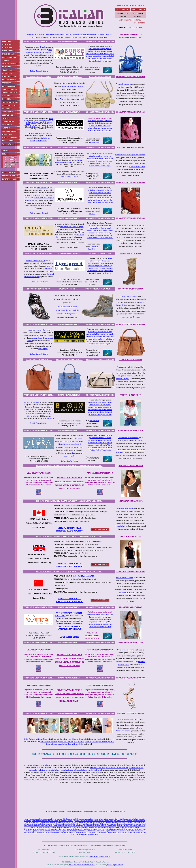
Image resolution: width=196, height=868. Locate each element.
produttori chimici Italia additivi (50, 833)
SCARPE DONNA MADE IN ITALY (69, 254)
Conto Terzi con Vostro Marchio (66, 99)
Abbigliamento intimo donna (64, 162)
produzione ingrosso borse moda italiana (100, 339)
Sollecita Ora (46, 138)
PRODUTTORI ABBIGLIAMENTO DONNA (131, 572)
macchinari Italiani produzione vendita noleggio (100, 826)
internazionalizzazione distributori (117, 768)
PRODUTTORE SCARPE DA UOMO (98, 289)
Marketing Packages (92, 636)
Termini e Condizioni (90, 811)
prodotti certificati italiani (137, 167)
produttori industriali (73, 739)
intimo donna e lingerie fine (92, 174)
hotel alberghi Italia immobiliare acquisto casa (84, 824)
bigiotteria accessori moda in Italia (100, 402)
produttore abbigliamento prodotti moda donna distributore (75, 819)
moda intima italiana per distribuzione (100, 159)
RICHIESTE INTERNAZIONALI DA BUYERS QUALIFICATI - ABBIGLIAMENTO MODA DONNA (69, 466)
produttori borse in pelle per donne (100, 198)
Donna (110, 258)
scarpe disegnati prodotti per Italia (67, 310)
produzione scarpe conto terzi (67, 307)
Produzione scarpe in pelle (128, 296)
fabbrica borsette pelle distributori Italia (100, 341)
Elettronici (71, 744)
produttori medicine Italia (90, 834)
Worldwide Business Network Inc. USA (82, 865)
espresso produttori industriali (122, 822)
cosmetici (95, 742)
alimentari (88, 742)
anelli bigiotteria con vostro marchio (100, 410)
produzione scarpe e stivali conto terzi (100, 268)
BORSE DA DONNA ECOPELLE (100, 77)
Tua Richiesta (94, 421)
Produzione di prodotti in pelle (127, 367)
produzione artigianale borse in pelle (100, 190)
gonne (49, 122)
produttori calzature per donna (67, 314)
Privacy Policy (104, 811)
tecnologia (79, 744)
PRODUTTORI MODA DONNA (131, 254)
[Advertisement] (85, 797)
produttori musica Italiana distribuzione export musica (57, 828)
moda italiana (63, 744)
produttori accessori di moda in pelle (100, 235)
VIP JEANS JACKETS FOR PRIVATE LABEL (87, 541)
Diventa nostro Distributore (67, 318)
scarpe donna (48, 269)
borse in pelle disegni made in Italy (100, 332)
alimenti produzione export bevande (99, 822)
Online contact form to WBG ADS (100, 627)
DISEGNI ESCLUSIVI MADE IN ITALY (69, 360)
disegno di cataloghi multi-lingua (100, 619)
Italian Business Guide (83, 35)
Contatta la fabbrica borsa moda (100, 61)
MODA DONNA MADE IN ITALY (69, 41)
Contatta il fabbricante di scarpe (100, 273)
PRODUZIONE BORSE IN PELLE (131, 360)
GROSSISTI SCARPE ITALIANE (100, 254)
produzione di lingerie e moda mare (100, 161)
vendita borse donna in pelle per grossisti (100, 337)
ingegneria (50, 744)
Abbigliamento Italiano (126, 719)
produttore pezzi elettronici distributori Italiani (130, 821)
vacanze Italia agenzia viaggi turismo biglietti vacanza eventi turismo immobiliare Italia (96, 829)
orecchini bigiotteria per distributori (100, 412)
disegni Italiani (29, 63)
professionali (100, 739)
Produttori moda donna (124, 84)
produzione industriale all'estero (100, 438)
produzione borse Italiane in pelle (100, 226)
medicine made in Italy (95, 770)
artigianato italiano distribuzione (115, 831)
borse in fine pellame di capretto (100, 193)
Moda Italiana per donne (126, 650)
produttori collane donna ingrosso (100, 405)
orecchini (35, 412)
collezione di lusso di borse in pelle (100, 200)
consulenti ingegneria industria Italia (37, 822)
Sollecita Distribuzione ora (69, 176)
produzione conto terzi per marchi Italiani (100, 56)
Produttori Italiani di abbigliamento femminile (130, 155)
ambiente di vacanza (72, 453)
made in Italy (77, 160)
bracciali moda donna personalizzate (100, 407)
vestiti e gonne (95, 142)
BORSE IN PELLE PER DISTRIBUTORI (100, 360)
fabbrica (51, 418)
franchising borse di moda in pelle (100, 228)
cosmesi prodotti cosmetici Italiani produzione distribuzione (81, 833)
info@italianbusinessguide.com (100, 857)
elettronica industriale (136, 768)
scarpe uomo (28, 271)
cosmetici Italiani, (53, 770)
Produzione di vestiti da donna (128, 438)
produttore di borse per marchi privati (100, 51)
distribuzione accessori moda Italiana (100, 230)
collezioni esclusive (35, 127)
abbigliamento (79, 742)
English (32, 71)
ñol (78, 637)
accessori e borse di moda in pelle (72, 227)
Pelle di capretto (42, 188)
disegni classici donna (40, 338)
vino (56, 744)
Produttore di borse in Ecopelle (35, 47)
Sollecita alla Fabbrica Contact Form (100, 131)
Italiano (45, 71)
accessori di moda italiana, (38, 770)
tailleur (28, 124)
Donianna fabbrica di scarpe (35, 261)
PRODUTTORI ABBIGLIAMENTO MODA (131, 112)
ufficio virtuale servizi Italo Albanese (100, 448)
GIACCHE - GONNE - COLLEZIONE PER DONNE (88, 505)
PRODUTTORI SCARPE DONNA (39, 289)
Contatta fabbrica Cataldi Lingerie (100, 166)
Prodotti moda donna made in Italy (132, 96)
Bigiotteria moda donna (31, 402)
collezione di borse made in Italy (100, 195)
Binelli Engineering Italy (115, 865)
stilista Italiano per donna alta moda (100, 128)
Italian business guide (47, 831)
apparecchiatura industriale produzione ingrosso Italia (68, 822)
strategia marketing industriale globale (100, 615)
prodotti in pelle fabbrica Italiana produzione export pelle (64, 826)
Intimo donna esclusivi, (77, 158)
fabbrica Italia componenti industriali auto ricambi (117, 824)
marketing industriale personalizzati (100, 624)
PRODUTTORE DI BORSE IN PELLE (39, 360)
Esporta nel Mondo (59, 811)
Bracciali (46, 409)
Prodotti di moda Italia (98, 768)
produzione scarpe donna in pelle (100, 261)
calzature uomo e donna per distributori (100, 271)
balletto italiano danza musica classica (114, 833)
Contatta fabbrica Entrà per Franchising (100, 238)
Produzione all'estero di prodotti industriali (69, 435)
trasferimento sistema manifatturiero (100, 443)
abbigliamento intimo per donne (100, 156)
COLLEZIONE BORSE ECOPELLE (69, 77)
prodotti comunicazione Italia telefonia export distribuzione (94, 821)
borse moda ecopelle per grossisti (100, 49)
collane (29, 412)
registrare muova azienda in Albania (100, 445)
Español (39, 71)
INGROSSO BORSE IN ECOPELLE (39, 77)
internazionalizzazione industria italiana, (73, 770)
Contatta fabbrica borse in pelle (100, 344)
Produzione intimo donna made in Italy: (100, 154)
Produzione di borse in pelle (35, 330)
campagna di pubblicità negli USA (100, 622)
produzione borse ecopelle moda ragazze (100, 54)
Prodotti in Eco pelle (122, 379)
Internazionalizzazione (117, 811)
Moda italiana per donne (125, 508)
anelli (51, 409)
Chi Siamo (48, 811)
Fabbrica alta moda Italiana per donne (100, 118)
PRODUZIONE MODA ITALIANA (131, 607)
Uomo (104, 258)
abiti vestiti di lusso (32, 122)
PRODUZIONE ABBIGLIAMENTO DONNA (39, 41)
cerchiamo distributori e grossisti (73, 86)
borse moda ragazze (43, 52)
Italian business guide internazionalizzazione (39, 819)
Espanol (39, 141)
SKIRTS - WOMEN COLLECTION (83, 576)
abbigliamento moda (46, 120)
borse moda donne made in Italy (100, 233)
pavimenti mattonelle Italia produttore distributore (50, 829)
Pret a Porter (36, 125)
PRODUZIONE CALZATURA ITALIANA (39, 254)
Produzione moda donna (125, 578)
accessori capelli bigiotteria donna (100, 415)
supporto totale (69, 456)
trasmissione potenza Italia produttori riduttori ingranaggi (95, 828)
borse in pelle (43, 349)
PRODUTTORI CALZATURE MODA (131, 289)
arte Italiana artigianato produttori (107, 819)
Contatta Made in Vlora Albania (100, 450)
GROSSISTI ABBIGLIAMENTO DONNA (100, 41)
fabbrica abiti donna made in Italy (100, 126)
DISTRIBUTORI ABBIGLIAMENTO (131, 466)
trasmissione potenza (107, 742)
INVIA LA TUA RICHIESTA (69, 105)
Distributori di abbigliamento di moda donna (131, 226)
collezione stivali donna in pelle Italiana (100, 263)
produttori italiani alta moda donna (100, 123)
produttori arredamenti (66, 742)
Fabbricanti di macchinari (49, 742)
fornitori (83, 739)
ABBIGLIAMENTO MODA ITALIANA (131, 430)
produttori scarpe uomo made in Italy (100, 266)
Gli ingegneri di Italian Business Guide (37, 765)
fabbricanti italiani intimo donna (100, 163)
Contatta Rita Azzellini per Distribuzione (100, 202)
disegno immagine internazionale (100, 617)
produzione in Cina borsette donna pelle (100, 334)
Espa (75, 637)
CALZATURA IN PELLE (67, 289)
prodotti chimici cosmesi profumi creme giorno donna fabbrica (52, 821)
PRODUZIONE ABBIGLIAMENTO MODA (131, 77)
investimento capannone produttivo (100, 440)
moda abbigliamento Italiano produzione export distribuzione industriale (80, 831)
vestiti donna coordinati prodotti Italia (100, 121)
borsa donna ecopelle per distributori (100, 59)
